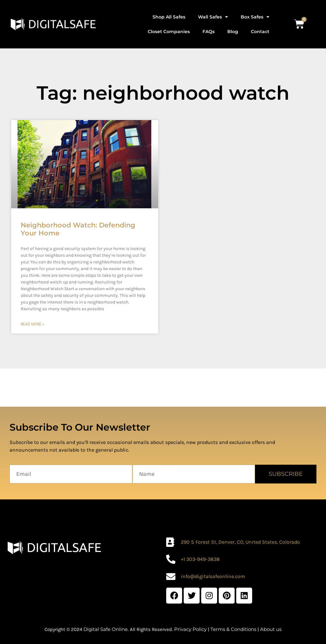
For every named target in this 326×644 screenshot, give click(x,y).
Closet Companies (169, 32)
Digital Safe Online (106, 629)
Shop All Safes (169, 17)
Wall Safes (213, 17)
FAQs (209, 32)
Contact (260, 32)
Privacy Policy (190, 629)
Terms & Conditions (233, 629)
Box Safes (255, 17)
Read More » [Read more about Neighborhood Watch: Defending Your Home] (32, 324)
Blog (233, 32)
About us (271, 629)
